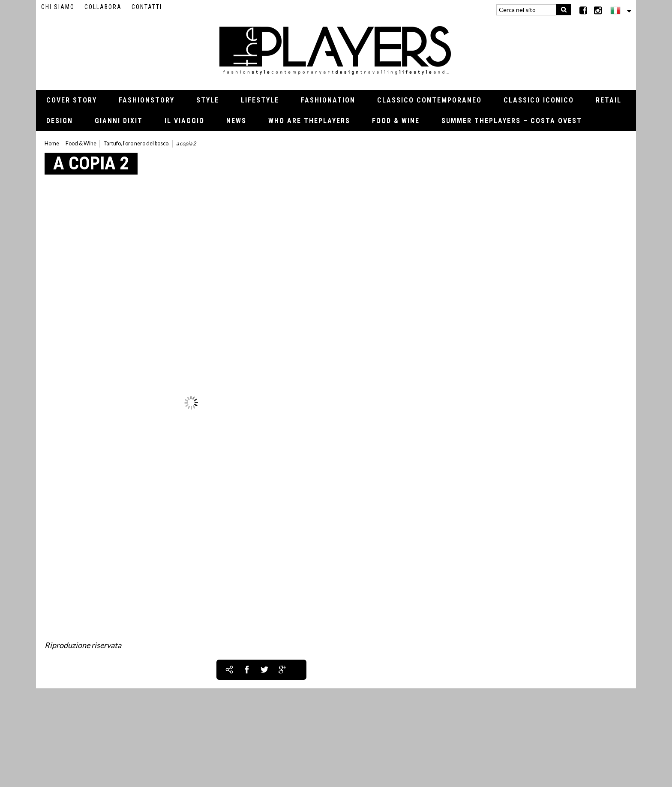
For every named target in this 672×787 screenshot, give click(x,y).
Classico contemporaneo (429, 100)
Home (52, 143)
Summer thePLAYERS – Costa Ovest (512, 121)
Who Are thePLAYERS (309, 121)
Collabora (103, 7)
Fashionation (328, 100)
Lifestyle (260, 100)
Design (60, 121)
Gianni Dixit (119, 121)
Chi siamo (58, 7)
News (236, 121)
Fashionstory (147, 100)
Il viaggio (184, 121)
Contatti (147, 7)
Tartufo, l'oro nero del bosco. (136, 143)
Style (208, 100)
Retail (609, 100)
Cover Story (72, 100)
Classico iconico (539, 100)
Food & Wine (396, 121)
